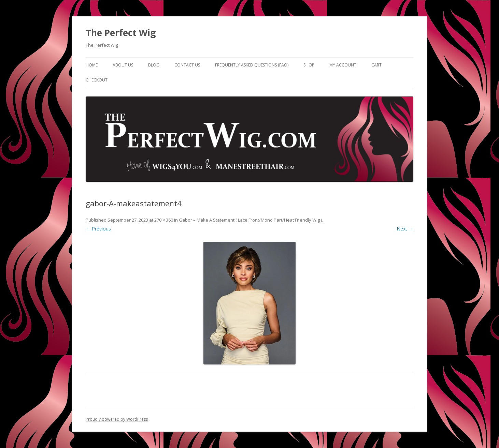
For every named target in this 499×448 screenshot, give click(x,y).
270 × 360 (164, 220)
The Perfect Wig (121, 33)
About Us (123, 65)
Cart (376, 65)
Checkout (97, 80)
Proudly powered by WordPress (117, 419)
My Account (343, 65)
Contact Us (187, 65)
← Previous (98, 229)
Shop (309, 65)
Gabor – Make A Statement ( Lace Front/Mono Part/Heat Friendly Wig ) (250, 220)
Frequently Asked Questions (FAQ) (252, 65)
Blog (154, 65)
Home (92, 65)
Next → (405, 229)
